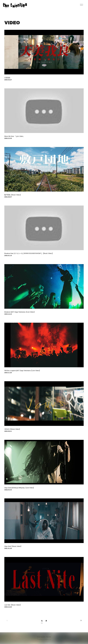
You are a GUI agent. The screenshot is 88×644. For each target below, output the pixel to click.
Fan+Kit (49, 637)
